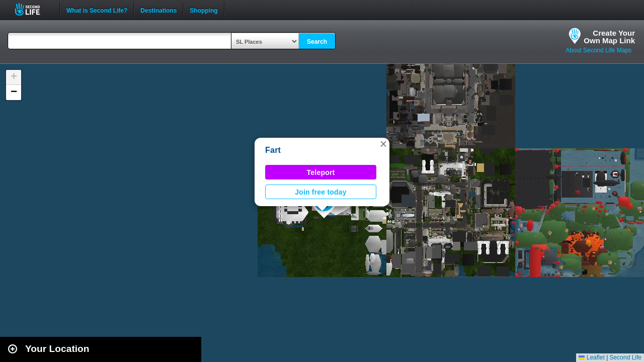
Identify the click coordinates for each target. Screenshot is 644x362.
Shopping (204, 10)
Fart (273, 150)
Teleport (321, 172)
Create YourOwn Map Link (609, 37)
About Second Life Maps (598, 50)
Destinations (158, 10)
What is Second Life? (97, 10)
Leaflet (591, 357)
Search (317, 42)
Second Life (33, 9)
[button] (383, 144)
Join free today (321, 192)
